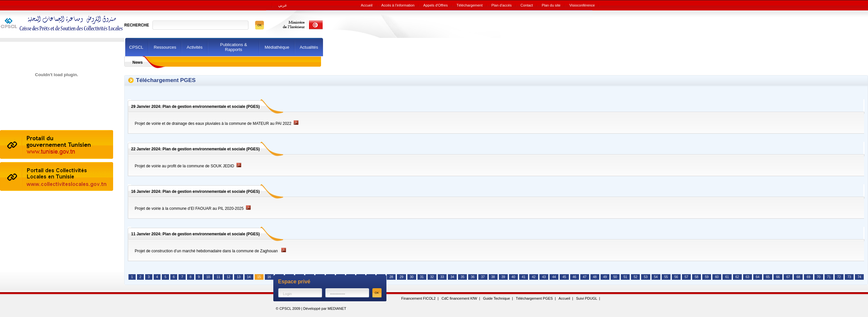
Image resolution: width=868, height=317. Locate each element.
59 (707, 277)
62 (737, 277)
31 (422, 277)
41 (524, 277)
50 (615, 277)
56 (676, 277)
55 (666, 277)
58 (697, 277)
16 (269, 277)
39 (503, 277)
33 (442, 277)
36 (473, 277)
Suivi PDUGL (587, 298)
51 (625, 277)
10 (208, 277)
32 (432, 277)
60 (717, 277)
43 (544, 277)
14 (249, 277)
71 (829, 277)
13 (238, 277)
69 (808, 277)
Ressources (165, 47)
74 (859, 277)
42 (534, 277)
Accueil (564, 298)
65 (768, 277)
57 (686, 277)
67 (788, 277)
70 (819, 277)
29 (401, 277)
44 (554, 277)
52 (635, 277)
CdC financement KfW (459, 298)
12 (228, 277)
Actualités (309, 47)
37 (483, 277)
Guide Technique (496, 298)
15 (259, 277)
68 (798, 277)
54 (656, 277)
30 (412, 277)
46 (575, 277)
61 (727, 277)
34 (452, 277)
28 (391, 277)
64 (758, 277)
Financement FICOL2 (418, 298)
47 (585, 277)
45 (564, 277)
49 (605, 277)
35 (462, 277)
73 (849, 277)
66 (778, 277)
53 (646, 277)
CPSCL (136, 47)
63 (748, 277)
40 (513, 277)
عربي (283, 5)
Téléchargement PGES (534, 298)
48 (595, 277)
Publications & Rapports (233, 47)
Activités (195, 47)
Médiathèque (277, 47)
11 (218, 277)
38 (493, 277)
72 (839, 277)
